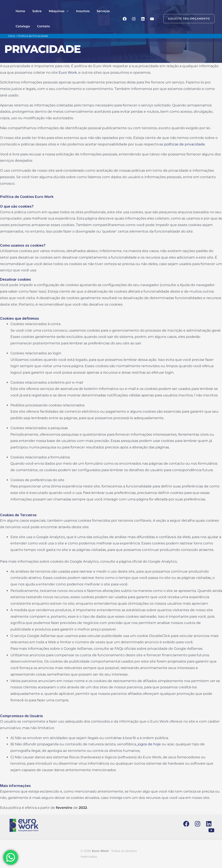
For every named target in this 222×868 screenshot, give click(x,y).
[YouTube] (152, 19)
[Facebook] (125, 19)
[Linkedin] (143, 19)
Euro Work (68, 72)
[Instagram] (134, 19)
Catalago (22, 26)
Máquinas (52, 11)
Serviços (94, 11)
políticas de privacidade (184, 144)
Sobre (34, 11)
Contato (40, 26)
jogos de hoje (149, 744)
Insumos (76, 11)
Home (19, 11)
